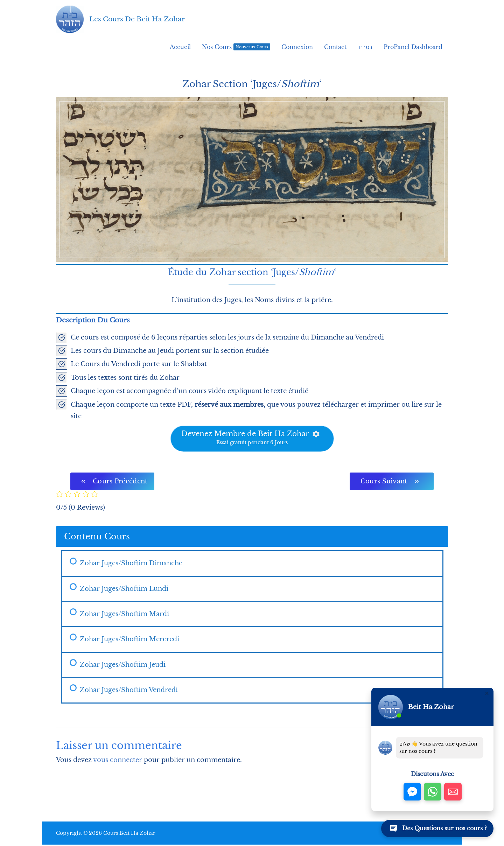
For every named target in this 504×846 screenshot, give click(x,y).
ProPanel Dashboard (413, 51)
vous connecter (118, 761)
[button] (410, 792)
